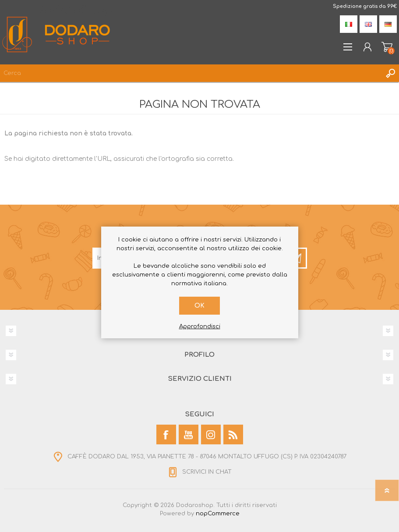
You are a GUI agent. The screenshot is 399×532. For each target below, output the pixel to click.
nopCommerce (218, 514)
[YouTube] (189, 434)
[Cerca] (191, 73)
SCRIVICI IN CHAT (207, 472)
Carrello (387, 47)
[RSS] (233, 434)
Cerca (390, 73)
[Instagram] (211, 434)
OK (199, 306)
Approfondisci (200, 326)
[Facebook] (166, 434)
